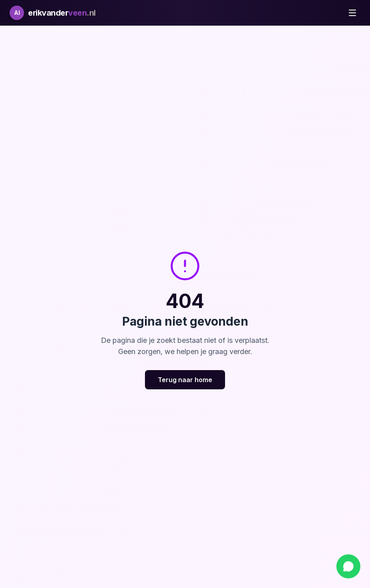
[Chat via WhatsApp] (348, 566)
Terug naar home (185, 380)
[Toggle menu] (352, 13)
